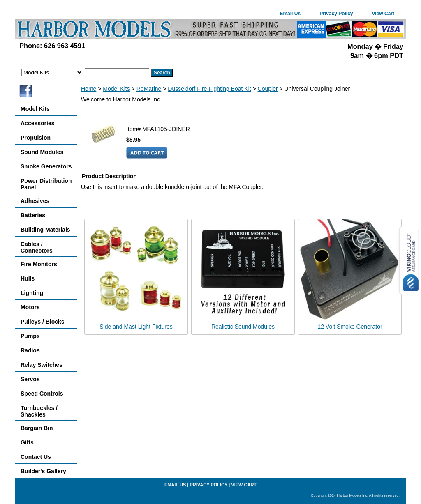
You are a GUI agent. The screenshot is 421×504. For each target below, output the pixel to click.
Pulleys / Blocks (43, 322)
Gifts (27, 442)
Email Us (290, 14)
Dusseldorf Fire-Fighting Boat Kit (209, 89)
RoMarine (149, 89)
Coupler (268, 89)
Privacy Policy (336, 14)
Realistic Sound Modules (243, 327)
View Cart (383, 14)
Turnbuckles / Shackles (39, 411)
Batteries (33, 215)
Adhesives (35, 201)
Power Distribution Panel (46, 184)
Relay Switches (42, 365)
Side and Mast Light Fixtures (136, 327)
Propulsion (36, 138)
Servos (30, 379)
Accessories (38, 123)
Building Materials (45, 230)
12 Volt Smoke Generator (350, 327)
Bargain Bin (37, 428)
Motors (30, 307)
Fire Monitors (39, 264)
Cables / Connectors (37, 247)
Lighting (32, 293)
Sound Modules (42, 152)
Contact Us (36, 457)
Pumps (30, 336)
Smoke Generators (46, 166)
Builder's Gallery (43, 471)
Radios (30, 350)
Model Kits (116, 89)
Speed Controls (42, 394)
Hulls (28, 278)
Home (89, 89)
